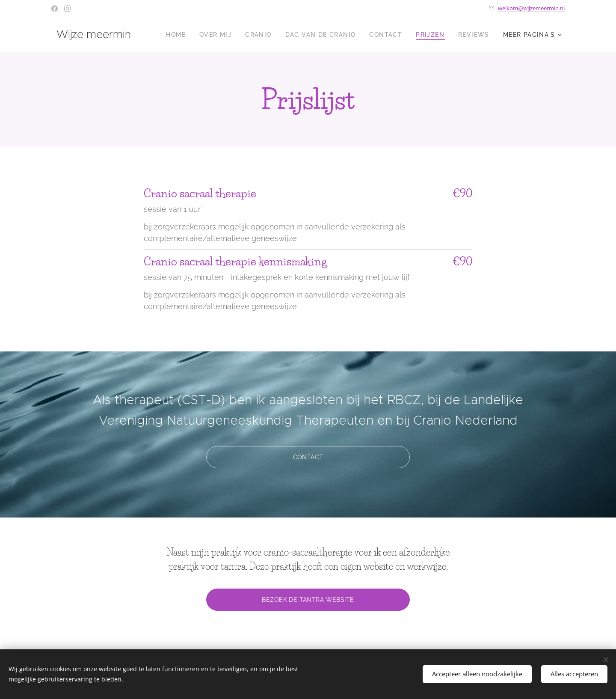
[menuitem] (178, 35)
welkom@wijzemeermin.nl (531, 8)
